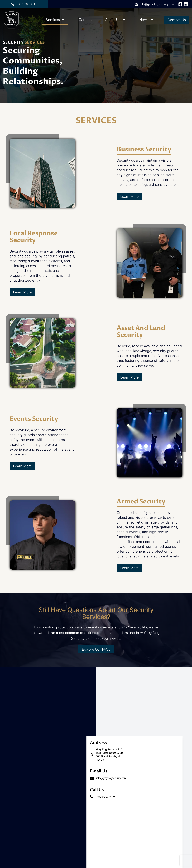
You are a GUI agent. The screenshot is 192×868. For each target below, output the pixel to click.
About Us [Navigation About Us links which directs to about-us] (113, 20)
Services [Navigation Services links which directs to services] (53, 20)
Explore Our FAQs (96, 649)
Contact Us (177, 20)
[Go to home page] (11, 20)
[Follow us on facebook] (180, 4)
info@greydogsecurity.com (154, 4)
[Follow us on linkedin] (186, 4)
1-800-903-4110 (24, 4)
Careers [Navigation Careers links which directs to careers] (85, 20)
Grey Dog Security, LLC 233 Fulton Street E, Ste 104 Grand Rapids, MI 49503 (107, 755)
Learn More (129, 197)
